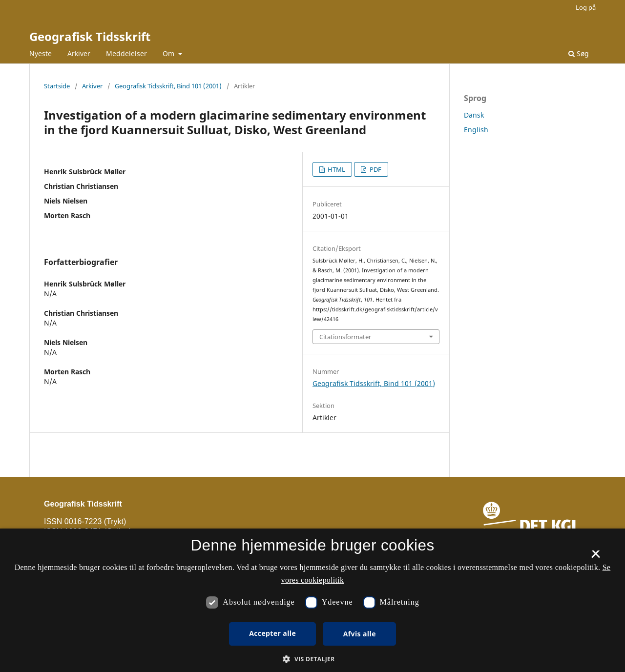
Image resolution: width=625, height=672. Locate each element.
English (476, 130)
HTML (336, 169)
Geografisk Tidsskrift (90, 36)
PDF (375, 169)
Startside (57, 86)
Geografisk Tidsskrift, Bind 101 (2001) (168, 86)
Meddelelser (126, 53)
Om (169, 53)
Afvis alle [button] (360, 634)
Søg (579, 53)
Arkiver (79, 53)
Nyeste (41, 53)
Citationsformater (345, 337)
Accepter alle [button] (272, 633)
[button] (312, 659)
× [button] (595, 557)
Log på (586, 7)
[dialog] (312, 600)
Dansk (474, 115)
